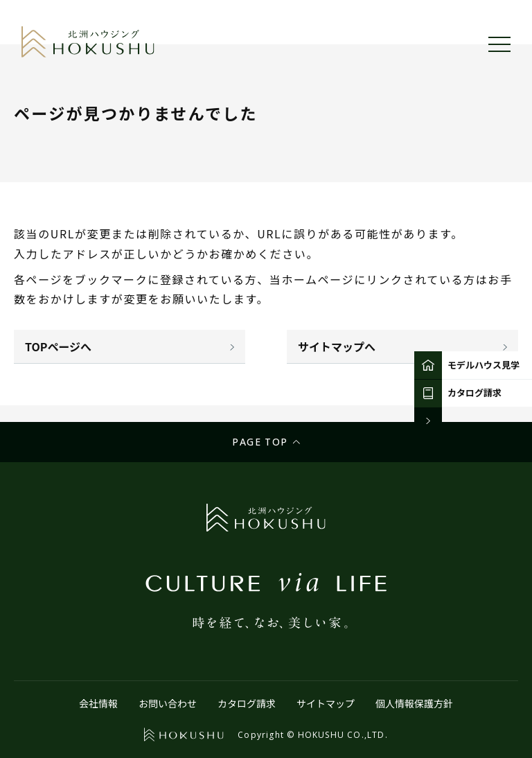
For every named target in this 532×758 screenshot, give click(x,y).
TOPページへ (58, 346)
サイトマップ (326, 703)
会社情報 (98, 703)
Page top (260, 442)
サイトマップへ (337, 346)
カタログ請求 (247, 703)
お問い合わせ (168, 703)
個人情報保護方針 (414, 703)
